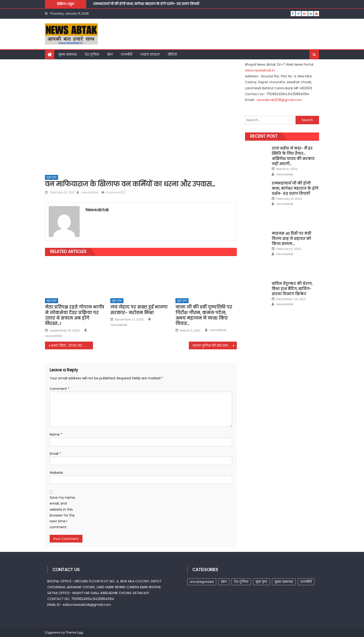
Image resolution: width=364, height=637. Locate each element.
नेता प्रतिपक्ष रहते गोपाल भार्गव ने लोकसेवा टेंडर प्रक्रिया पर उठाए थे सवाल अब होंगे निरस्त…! (74, 315)
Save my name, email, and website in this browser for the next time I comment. (63, 512)
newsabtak (90, 192)
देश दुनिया (92, 54)
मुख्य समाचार (68, 54)
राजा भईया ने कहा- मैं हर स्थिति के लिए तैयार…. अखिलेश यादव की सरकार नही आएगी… (293, 156)
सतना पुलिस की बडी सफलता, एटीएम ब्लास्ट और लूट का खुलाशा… (215, 346)
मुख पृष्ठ (52, 177)
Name (56, 434)
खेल (110, 54)
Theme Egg (74, 632)
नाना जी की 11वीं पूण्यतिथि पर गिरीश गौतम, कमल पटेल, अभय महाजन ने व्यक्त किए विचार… (204, 315)
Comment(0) (116, 192)
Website (56, 473)
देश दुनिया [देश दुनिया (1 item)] (241, 582)
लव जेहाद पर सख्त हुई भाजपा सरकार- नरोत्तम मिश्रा (139, 310)
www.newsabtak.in (260, 70)
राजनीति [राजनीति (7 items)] (306, 582)
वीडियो (172, 54)
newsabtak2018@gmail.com (279, 100)
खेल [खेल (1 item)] (224, 582)
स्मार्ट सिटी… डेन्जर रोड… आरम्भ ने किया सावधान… (72, 346)
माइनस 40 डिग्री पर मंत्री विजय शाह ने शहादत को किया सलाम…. (291, 239)
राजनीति (127, 54)
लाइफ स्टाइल (150, 54)
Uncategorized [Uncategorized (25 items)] (202, 582)
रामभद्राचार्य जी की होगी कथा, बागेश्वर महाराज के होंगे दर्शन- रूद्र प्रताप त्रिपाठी (146, 4)
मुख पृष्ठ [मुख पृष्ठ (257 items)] (261, 582)
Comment (60, 389)
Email (55, 454)
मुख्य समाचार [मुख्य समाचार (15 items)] (284, 582)
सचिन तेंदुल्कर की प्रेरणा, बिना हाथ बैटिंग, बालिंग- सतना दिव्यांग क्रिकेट (292, 289)
